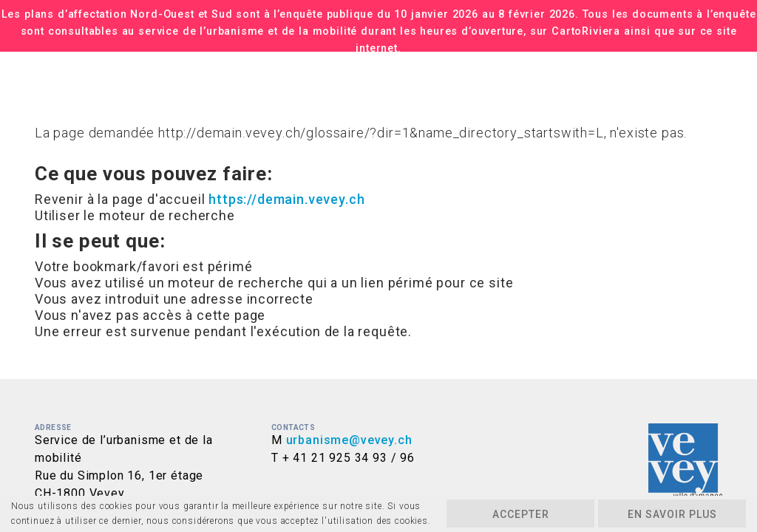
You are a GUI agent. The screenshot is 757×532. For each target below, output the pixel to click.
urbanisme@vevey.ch (349, 440)
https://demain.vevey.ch (286, 199)
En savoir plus (672, 514)
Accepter (521, 514)
